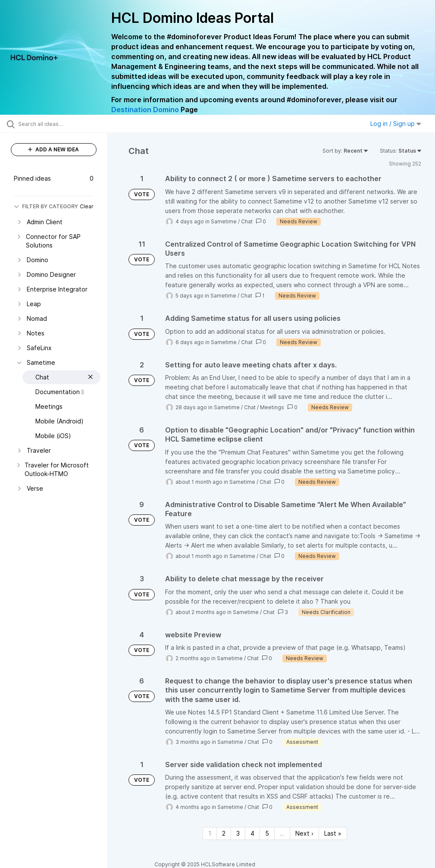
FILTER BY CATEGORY (46, 206)
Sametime (224, 221)
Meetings (272, 407)
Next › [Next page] (304, 833)
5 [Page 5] (267, 833)
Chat (247, 221)
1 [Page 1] (210, 833)
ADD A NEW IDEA (53, 149)
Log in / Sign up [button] (396, 124)
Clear (87, 206)
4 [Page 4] (252, 833)
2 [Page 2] (224, 833)
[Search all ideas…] (58, 124)
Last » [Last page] (333, 833)
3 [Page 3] (238, 833)
